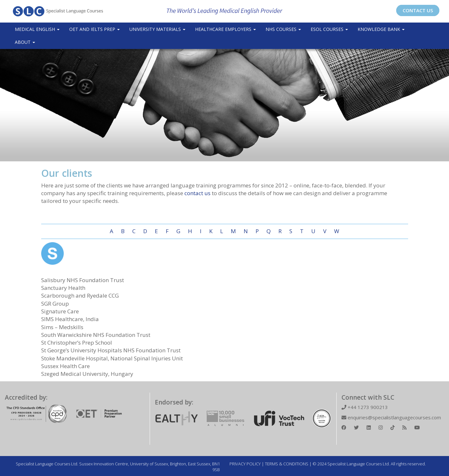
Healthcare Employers (225, 29)
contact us (197, 193)
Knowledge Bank (381, 29)
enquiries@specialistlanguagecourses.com (391, 417)
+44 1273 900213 (365, 407)
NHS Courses (283, 29)
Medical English (37, 29)
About (25, 42)
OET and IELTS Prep (94, 29)
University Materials (157, 29)
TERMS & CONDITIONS (287, 464)
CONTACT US (418, 10)
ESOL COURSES (329, 29)
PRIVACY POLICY (245, 464)
